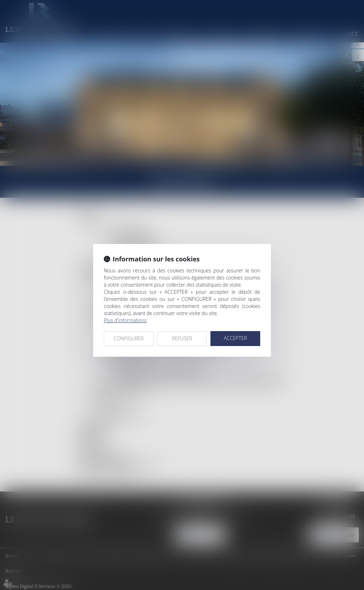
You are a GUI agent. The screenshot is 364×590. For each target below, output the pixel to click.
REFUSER (182, 338)
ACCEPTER (235, 338)
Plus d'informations (125, 320)
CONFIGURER (129, 338)
